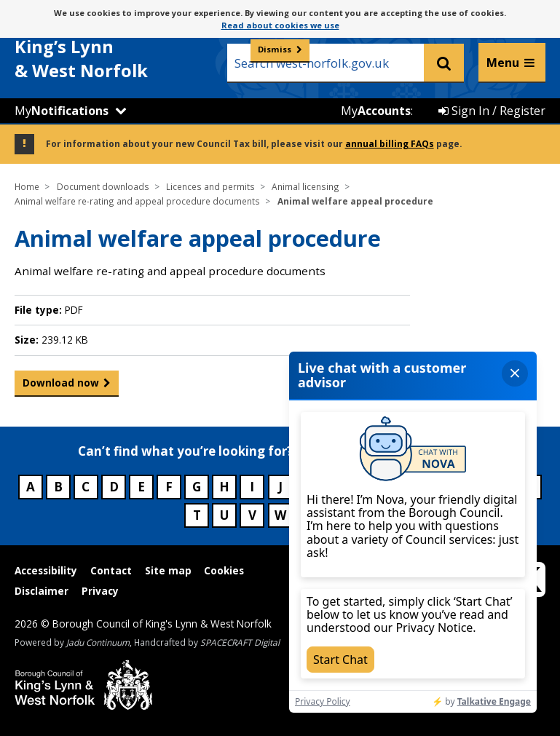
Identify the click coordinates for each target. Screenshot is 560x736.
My (62, 111)
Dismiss (275, 49)
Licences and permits (210, 186)
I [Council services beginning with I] (252, 487)
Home (27, 186)
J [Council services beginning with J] (280, 487)
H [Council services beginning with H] (224, 487)
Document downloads (103, 186)
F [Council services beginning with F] (169, 487)
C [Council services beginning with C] (86, 487)
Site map (168, 570)
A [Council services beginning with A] (31, 487)
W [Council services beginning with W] (280, 515)
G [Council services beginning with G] (197, 487)
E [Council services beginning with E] (141, 487)
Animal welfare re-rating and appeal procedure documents (137, 201)
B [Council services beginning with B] (58, 487)
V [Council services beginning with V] (252, 515)
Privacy (100, 591)
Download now (61, 386)
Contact (111, 570)
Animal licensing (305, 186)
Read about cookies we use (280, 25)
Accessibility (46, 570)
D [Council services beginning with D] (114, 487)
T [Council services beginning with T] (197, 515)
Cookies (224, 570)
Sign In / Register (492, 111)
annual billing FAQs (390, 143)
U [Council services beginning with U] (224, 515)
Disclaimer (42, 591)
